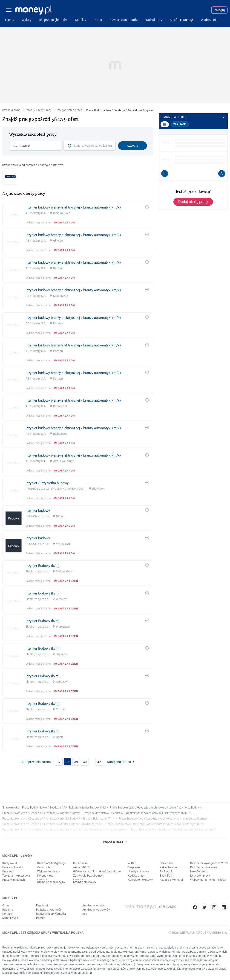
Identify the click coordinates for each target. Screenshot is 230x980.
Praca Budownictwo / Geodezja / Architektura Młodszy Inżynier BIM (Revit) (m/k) (52, 824)
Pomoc (41, 918)
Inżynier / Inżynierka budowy (47, 483)
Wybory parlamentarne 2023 (208, 880)
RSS (85, 914)
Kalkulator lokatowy (140, 880)
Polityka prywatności (49, 910)
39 (76, 762)
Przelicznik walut (13, 867)
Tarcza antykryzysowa (16, 876)
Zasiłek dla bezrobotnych (89, 876)
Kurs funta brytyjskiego (52, 863)
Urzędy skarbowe (138, 871)
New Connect (198, 871)
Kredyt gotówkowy (85, 882)
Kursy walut (10, 863)
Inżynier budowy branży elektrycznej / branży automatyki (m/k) (73, 207)
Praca (29, 110)
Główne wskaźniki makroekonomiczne (97, 871)
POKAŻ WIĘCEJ (115, 842)
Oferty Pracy (44, 110)
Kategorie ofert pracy (69, 110)
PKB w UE (166, 871)
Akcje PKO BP (82, 867)
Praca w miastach (14, 880)
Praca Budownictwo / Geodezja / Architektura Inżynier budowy (41, 813)
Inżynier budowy (38, 511)
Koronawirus (45, 876)
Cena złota (44, 867)
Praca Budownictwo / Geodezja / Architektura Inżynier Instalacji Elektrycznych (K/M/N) (138, 813)
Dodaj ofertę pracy (193, 202)
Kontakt (7, 914)
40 (85, 762)
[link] (78, 215)
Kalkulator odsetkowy (204, 867)
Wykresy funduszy (49, 871)
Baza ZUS (166, 876)
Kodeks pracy (136, 876)
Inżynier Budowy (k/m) (43, 566)
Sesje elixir (134, 867)
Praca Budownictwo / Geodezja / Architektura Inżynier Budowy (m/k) (174, 830)
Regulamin (43, 906)
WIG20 (132, 863)
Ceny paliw (167, 863)
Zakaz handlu (168, 867)
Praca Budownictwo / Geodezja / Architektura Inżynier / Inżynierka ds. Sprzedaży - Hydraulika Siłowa (65, 830)
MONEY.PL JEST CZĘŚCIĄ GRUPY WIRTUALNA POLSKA (43, 933)
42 (99, 762)
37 (59, 762)
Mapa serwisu (11, 918)
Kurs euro (8, 871)
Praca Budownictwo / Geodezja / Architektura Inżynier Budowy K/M (64, 808)
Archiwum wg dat (93, 906)
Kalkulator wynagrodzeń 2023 (209, 863)
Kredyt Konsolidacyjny (51, 882)
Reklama (8, 910)
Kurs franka (80, 863)
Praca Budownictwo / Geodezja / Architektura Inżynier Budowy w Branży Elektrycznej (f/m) (58, 819)
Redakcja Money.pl (171, 880)
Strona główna (11, 110)
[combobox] (35, 146)
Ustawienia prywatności (51, 914)
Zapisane (180, 124)
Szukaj (133, 146)
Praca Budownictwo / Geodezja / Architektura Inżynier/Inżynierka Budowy (155, 808)
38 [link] (67, 762)
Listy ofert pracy (200, 876)
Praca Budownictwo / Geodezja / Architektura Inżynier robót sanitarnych (163, 819)
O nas (6, 906)
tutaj (89, 973)
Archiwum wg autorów (96, 910)
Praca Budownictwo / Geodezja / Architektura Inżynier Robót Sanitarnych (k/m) (155, 824)
